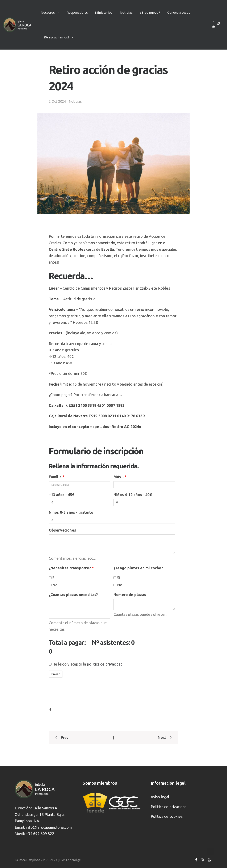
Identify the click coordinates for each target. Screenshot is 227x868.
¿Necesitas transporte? (71, 568)
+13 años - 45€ (62, 495)
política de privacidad (105, 664)
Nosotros (48, 12)
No (53, 585)
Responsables (77, 12)
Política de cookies (167, 816)
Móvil (120, 477)
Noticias (126, 12)
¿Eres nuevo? (150, 12)
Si (52, 578)
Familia (57, 477)
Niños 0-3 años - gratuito (71, 512)
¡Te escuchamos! (56, 37)
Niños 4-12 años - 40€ (133, 495)
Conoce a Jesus (179, 12)
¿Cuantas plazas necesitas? (73, 595)
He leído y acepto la (86, 664)
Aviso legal (160, 797)
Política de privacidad (169, 807)
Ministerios (104, 12)
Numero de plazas (130, 595)
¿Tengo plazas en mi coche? (138, 568)
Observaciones (62, 530)
